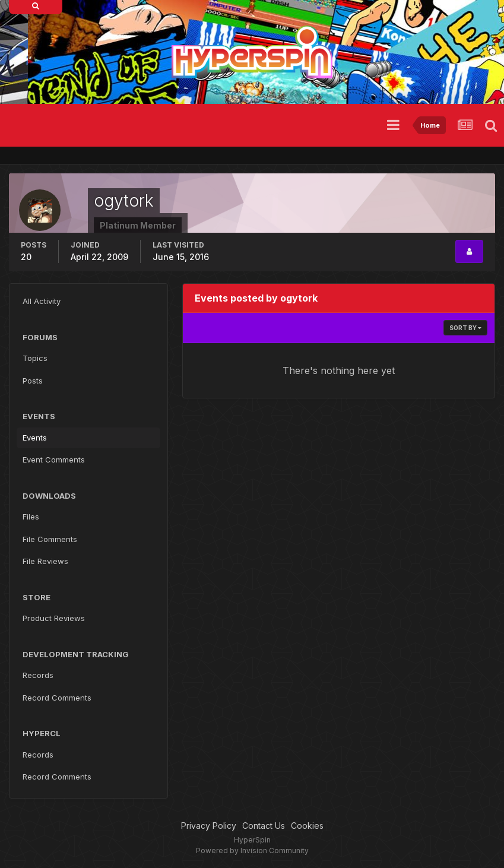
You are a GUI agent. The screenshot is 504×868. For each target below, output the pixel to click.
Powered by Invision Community (252, 850)
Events (35, 438)
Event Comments (54, 460)
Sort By (465, 328)
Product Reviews (54, 618)
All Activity (42, 301)
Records (38, 675)
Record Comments (57, 698)
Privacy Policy (209, 826)
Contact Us (264, 826)
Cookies (307, 826)
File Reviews (45, 561)
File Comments (50, 539)
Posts (33, 381)
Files (31, 517)
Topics (35, 358)
